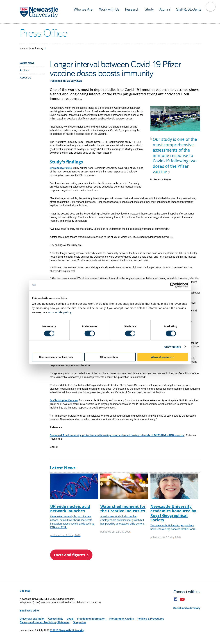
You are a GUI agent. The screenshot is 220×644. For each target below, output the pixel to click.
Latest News (27, 63)
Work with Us (109, 9)
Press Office (43, 33)
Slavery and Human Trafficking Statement (45, 622)
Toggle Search (211, 7)
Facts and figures (69, 555)
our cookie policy (60, 312)
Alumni (165, 9)
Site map (25, 591)
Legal (70, 619)
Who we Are (84, 9)
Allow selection (109, 357)
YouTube (182, 599)
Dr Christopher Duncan (64, 400)
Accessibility (56, 619)
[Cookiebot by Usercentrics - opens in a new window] (173, 285)
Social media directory (187, 608)
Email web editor (30, 611)
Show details (173, 347)
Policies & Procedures (151, 619)
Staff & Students (189, 9)
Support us (80, 622)
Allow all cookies (161, 357)
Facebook (176, 599)
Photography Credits (121, 619)
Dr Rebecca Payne (61, 168)
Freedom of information (91, 619)
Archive (24, 70)
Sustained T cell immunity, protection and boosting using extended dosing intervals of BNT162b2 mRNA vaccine (117, 435)
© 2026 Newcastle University (67, 630)
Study (149, 9)
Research (132, 9)
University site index (32, 619)
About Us (25, 78)
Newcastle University (31, 49)
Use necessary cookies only (56, 357)
